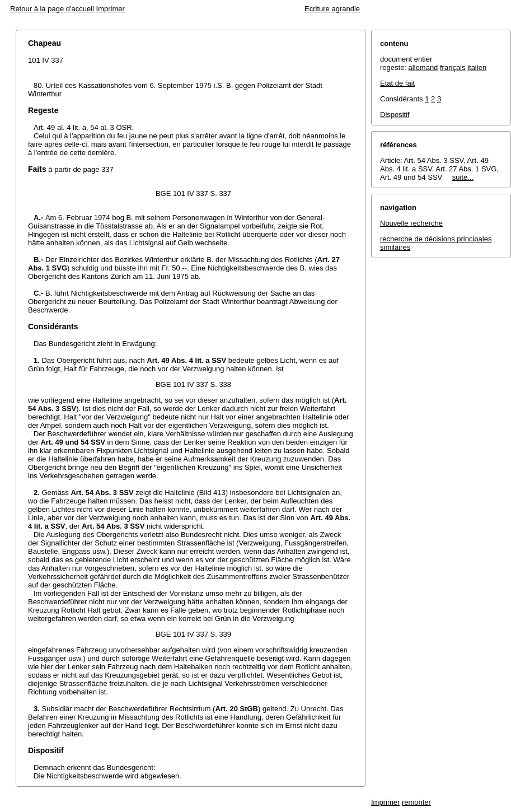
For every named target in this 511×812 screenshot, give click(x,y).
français (453, 67)
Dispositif (395, 115)
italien (477, 67)
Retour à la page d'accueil (52, 9)
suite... (463, 177)
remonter (416, 802)
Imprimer (111, 9)
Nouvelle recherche (411, 223)
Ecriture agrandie (332, 9)
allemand (423, 67)
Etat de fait (397, 83)
